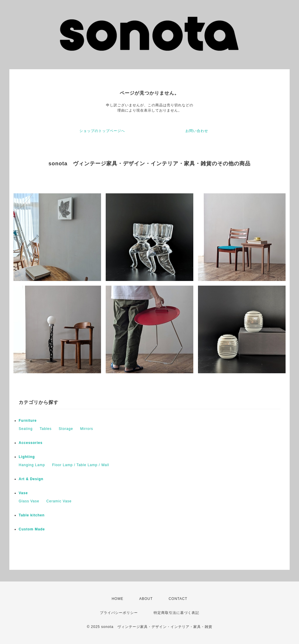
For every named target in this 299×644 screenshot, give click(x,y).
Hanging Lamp (32, 465)
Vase (23, 493)
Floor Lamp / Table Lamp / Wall (80, 465)
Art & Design (31, 479)
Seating (26, 429)
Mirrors (86, 429)
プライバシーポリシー (119, 613)
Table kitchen (32, 515)
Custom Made (32, 529)
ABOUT (146, 599)
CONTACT (178, 599)
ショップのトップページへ (102, 131)
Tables (46, 429)
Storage (66, 429)
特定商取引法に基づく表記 (176, 613)
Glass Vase (29, 501)
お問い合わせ (197, 131)
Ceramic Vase (59, 501)
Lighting (27, 457)
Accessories (31, 443)
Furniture (28, 421)
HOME (117, 599)
